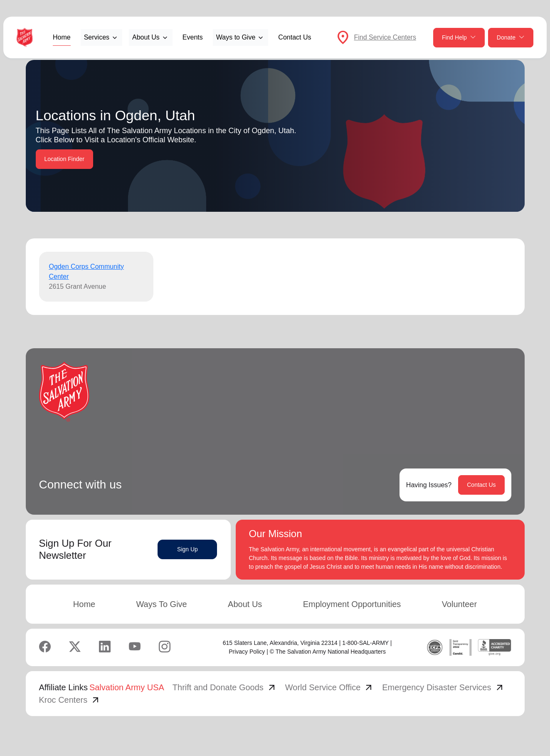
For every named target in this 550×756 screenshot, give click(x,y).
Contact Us (295, 37)
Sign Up (187, 549)
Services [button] (97, 37)
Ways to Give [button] (236, 37)
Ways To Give (161, 604)
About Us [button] (146, 37)
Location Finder (65, 159)
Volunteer (460, 604)
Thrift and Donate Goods (225, 687)
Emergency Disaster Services (443, 687)
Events (193, 37)
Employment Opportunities (352, 604)
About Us (245, 604)
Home (62, 37)
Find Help (459, 38)
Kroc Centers (70, 700)
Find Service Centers (385, 37)
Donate (511, 38)
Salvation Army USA (127, 687)
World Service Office (330, 687)
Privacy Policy (247, 652)
